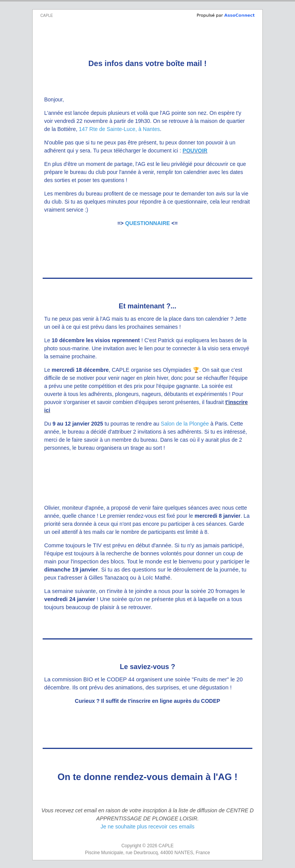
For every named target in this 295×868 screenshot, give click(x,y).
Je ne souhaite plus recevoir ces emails (147, 827)
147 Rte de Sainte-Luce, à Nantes (119, 129)
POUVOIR (195, 151)
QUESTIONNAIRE (148, 223)
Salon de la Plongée (185, 424)
